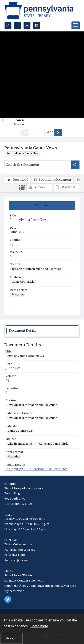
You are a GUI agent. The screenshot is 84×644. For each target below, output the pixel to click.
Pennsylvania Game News (23, 154)
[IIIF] (22, 187)
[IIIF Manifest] (66, 187)
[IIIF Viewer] (39, 187)
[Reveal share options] (17, 25)
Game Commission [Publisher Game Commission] (24, 282)
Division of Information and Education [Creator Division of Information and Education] (37, 269)
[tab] (42, 206)
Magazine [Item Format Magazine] (18, 295)
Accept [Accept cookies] (11, 638)
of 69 (50, 133)
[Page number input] (37, 133)
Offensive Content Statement (23, 581)
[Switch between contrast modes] (36, 25)
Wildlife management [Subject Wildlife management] (21, 444)
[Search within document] (75, 165)
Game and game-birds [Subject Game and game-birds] (54, 444)
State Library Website (18, 576)
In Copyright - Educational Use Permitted (37, 469)
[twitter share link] (8, 599)
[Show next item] (58, 133)
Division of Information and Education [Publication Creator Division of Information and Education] (32, 418)
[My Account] (27, 25)
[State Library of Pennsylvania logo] (39, 11)
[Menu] (76, 25)
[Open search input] (8, 25)
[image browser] (16, 122)
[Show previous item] (25, 133)
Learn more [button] (39, 626)
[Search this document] (38, 165)
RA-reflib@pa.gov (16, 560)
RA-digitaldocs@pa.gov (20, 550)
